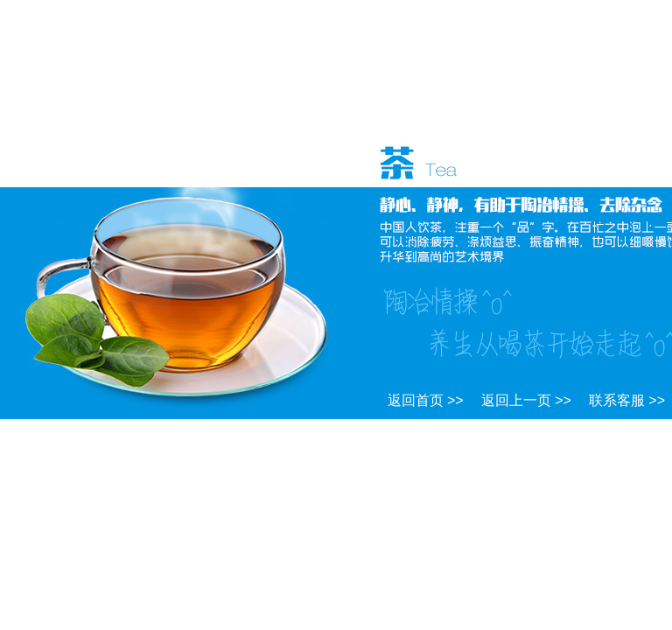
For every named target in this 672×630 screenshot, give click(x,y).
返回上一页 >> (526, 400)
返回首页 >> (426, 400)
